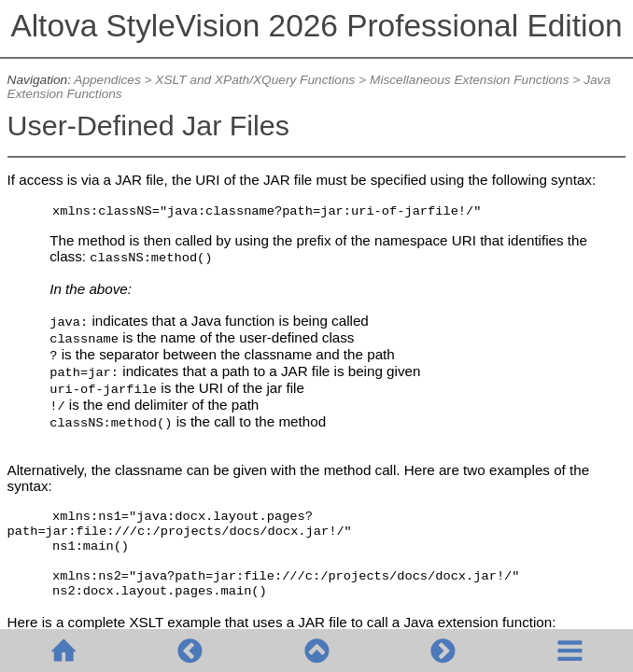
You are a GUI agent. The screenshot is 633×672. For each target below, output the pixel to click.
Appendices (107, 80)
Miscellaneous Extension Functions (470, 80)
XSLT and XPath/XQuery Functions (255, 80)
